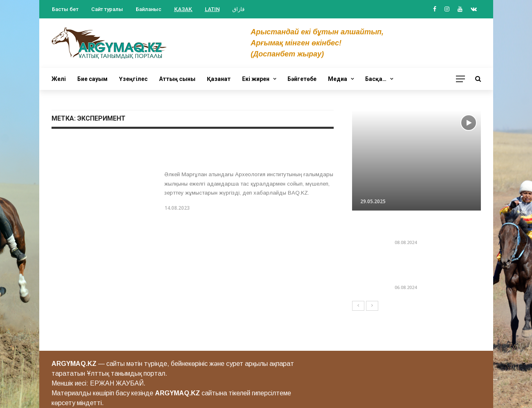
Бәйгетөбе (302, 79)
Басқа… (376, 79)
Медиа (338, 79)
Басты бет (65, 9)
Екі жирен (256, 79)
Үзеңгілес (133, 79)
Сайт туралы (107, 9)
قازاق (238, 9)
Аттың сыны (177, 79)
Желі (59, 79)
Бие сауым (92, 79)
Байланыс (149, 9)
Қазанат (219, 79)
